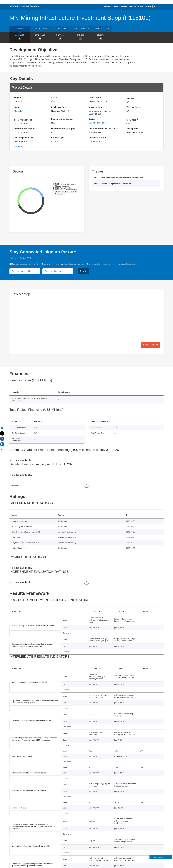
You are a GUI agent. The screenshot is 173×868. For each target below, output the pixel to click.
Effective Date (133, 107)
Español (124, 6)
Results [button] (101, 38)
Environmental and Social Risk (103, 129)
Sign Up (83, 271)
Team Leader (95, 97)
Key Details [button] (40, 38)
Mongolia (18, 111)
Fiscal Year (132, 119)
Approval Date (95, 107)
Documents (60, 29)
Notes (17, 146)
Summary (20, 29)
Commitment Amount (25, 129)
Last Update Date (97, 137)
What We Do (15, 6)
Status (54, 97)
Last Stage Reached (24, 137)
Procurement (40, 29)
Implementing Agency (62, 119)
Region (92, 119)
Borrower (131, 98)
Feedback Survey (161, 857)
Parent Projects (59, 137)
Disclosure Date (59, 107)
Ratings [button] (80, 38)
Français (133, 6)
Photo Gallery (102, 29)
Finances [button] (60, 38)
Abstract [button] (20, 38)
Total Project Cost (24, 119)
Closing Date (132, 129)
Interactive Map (151, 345)
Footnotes (14, 486)
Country (18, 107)
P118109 (55, 141)
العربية (140, 6)
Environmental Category (63, 129)
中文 (155, 6)
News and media (81, 29)
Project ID (19, 97)
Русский (148, 6)
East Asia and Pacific (98, 123)
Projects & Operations (30, 6)
